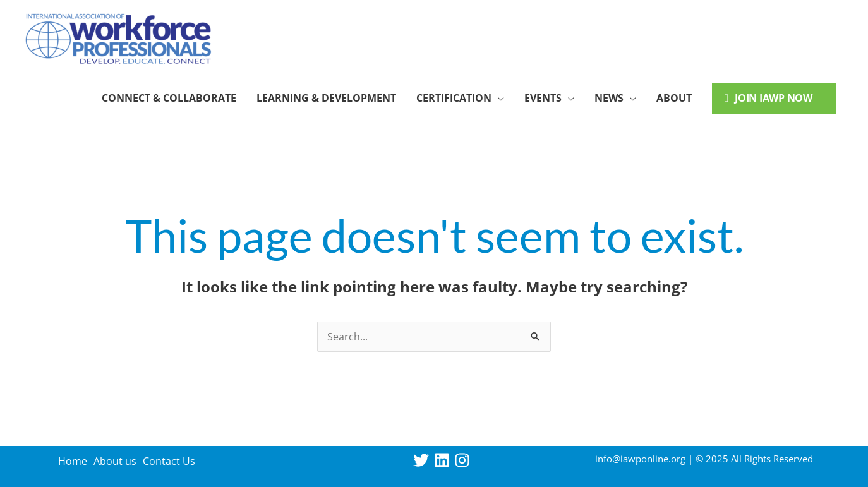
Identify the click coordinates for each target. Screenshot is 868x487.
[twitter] (424, 460)
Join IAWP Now (769, 98)
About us (115, 461)
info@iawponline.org (640, 459)
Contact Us (169, 461)
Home (73, 461)
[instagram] (465, 460)
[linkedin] (444, 460)
